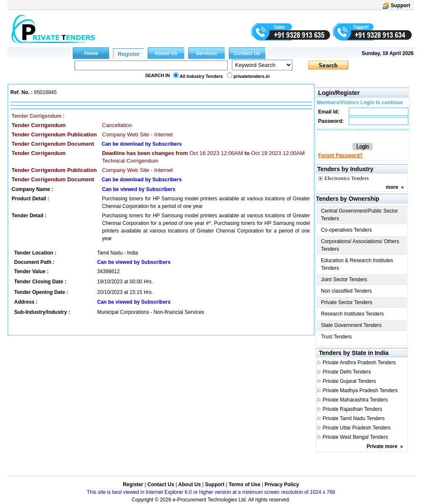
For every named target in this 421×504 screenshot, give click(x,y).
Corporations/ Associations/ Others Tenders (360, 245)
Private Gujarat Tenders (349, 381)
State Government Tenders (351, 325)
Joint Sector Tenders (344, 280)
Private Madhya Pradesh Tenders (360, 390)
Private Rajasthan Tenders (353, 409)
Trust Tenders (337, 337)
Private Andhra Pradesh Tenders (359, 363)
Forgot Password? (340, 155)
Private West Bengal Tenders (355, 437)
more (392, 187)
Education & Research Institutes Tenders (357, 264)
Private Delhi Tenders (347, 372)
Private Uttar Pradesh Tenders (357, 428)
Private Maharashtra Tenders (355, 400)
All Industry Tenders (201, 76)
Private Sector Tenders (347, 302)
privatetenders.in (252, 76)
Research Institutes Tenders (353, 314)
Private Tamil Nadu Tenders (354, 418)
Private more (382, 446)
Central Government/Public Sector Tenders (360, 215)
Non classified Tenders (347, 291)
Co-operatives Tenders (347, 230)
